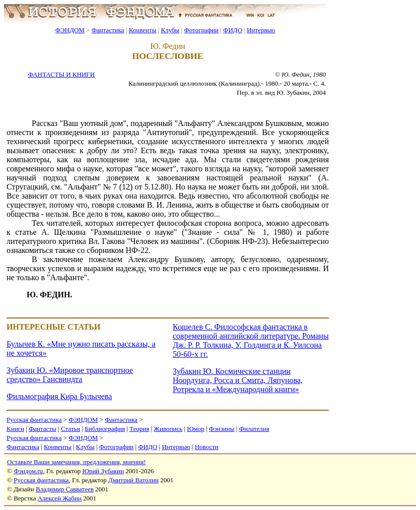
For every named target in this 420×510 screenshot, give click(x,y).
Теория (139, 429)
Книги (15, 429)
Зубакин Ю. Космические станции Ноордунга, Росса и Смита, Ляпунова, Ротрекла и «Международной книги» (238, 380)
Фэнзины (222, 429)
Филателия (254, 429)
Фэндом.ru (28, 471)
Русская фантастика (34, 420)
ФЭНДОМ (70, 30)
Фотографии (201, 30)
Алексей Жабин (60, 498)
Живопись (168, 429)
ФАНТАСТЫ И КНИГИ (61, 74)
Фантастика (108, 30)
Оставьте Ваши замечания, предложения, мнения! (76, 462)
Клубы (170, 30)
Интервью (261, 30)
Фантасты (43, 429)
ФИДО (233, 30)
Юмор (196, 429)
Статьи (71, 429)
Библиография (105, 429)
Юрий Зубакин (103, 471)
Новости (207, 447)
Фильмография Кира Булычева (59, 396)
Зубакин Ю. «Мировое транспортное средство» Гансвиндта (70, 375)
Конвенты (143, 30)
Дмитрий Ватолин (133, 480)
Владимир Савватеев (65, 489)
